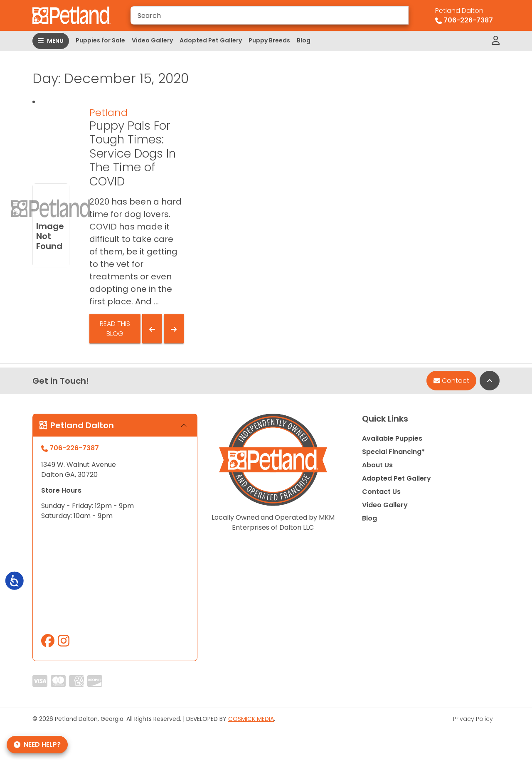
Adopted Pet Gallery (211, 40)
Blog (304, 40)
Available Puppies (392, 438)
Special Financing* (393, 452)
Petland (108, 112)
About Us (377, 465)
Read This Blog (115, 329)
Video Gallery (152, 40)
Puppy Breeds (269, 40)
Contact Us (381, 492)
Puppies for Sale (100, 40)
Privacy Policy (473, 719)
